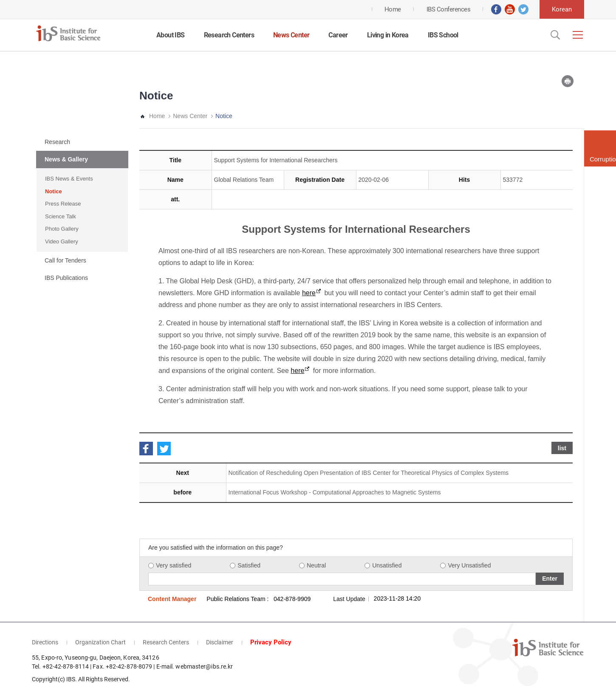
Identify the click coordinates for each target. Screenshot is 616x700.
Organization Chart (100, 642)
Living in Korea (388, 35)
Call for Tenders (65, 260)
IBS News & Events (69, 179)
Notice (54, 191)
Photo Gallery (62, 229)
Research (57, 142)
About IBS (171, 35)
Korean (562, 9)
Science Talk (61, 216)
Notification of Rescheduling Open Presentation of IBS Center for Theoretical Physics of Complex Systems (369, 473)
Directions (45, 642)
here (309, 293)
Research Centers (229, 35)
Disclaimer (220, 642)
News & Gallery (66, 159)
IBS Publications (66, 278)
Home (157, 116)
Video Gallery (62, 241)
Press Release (63, 204)
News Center (291, 35)
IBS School (443, 35)
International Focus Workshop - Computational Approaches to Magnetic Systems (335, 492)
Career (338, 35)
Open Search (554, 35)
